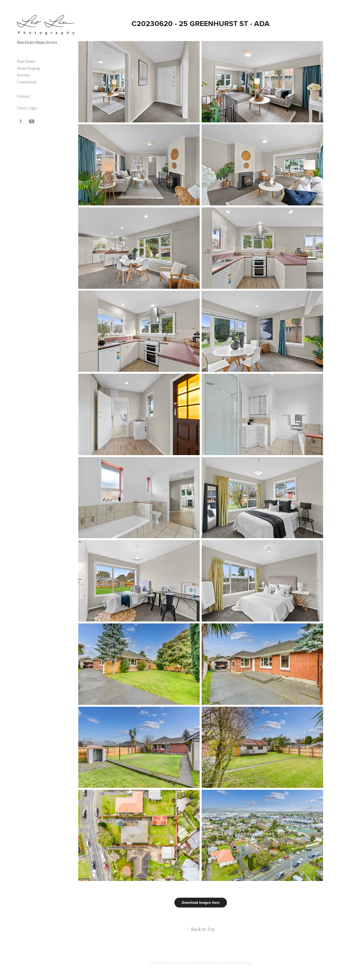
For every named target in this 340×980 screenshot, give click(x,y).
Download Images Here (201, 903)
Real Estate (26, 61)
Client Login (27, 108)
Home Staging (28, 68)
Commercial (27, 82)
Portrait (23, 75)
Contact (24, 96)
